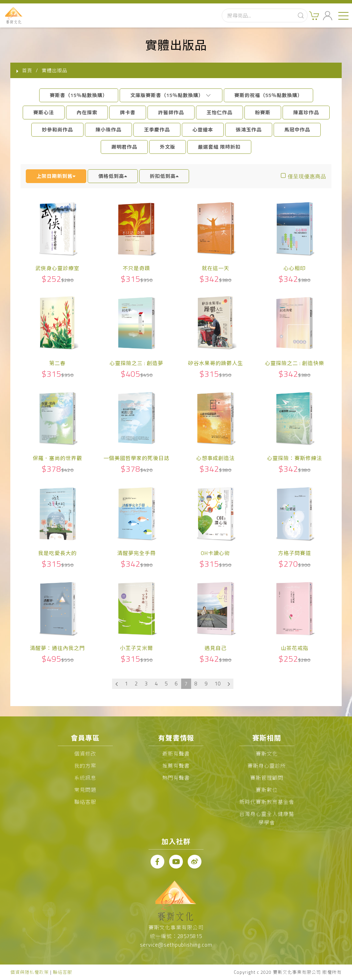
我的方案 (85, 766)
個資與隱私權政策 (30, 972)
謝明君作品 (124, 147)
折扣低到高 (164, 176)
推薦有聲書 (176, 766)
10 (218, 684)
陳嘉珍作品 (306, 112)
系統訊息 (85, 778)
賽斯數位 (267, 790)
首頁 (27, 70)
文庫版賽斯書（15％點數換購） (171, 95)
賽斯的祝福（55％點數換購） (268, 95)
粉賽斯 (263, 112)
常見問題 (85, 790)
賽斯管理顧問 (267, 778)
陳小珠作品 (108, 130)
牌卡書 (128, 112)
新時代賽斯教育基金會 (267, 802)
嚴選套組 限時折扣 (219, 147)
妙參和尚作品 (57, 130)
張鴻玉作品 (249, 130)
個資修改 (85, 754)
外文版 (168, 147)
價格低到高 (113, 176)
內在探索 (87, 112)
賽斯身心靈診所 (267, 766)
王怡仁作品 (219, 112)
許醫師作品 (171, 112)
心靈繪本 (203, 130)
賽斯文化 (267, 754)
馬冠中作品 (297, 130)
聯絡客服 (85, 802)
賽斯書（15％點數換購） (79, 95)
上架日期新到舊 (56, 176)
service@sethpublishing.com (176, 945)
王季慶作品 (157, 130)
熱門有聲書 (176, 778)
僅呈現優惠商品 (307, 176)
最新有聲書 (176, 754)
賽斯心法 (44, 112)
